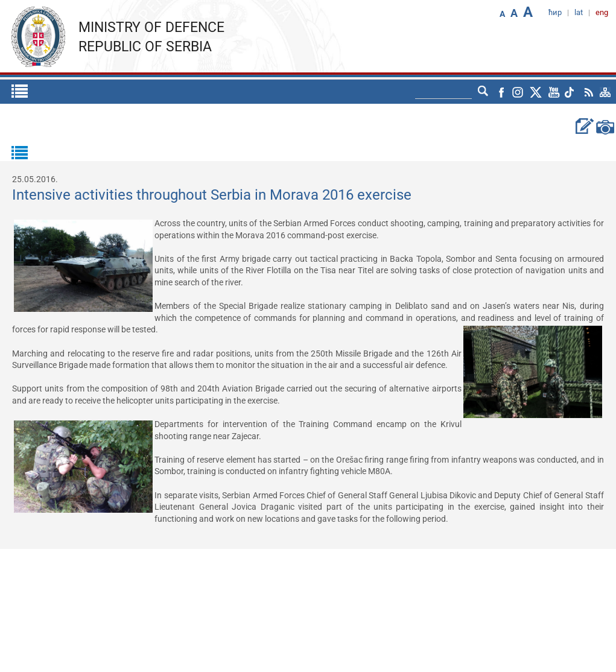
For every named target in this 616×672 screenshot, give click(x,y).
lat (579, 12)
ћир (555, 12)
